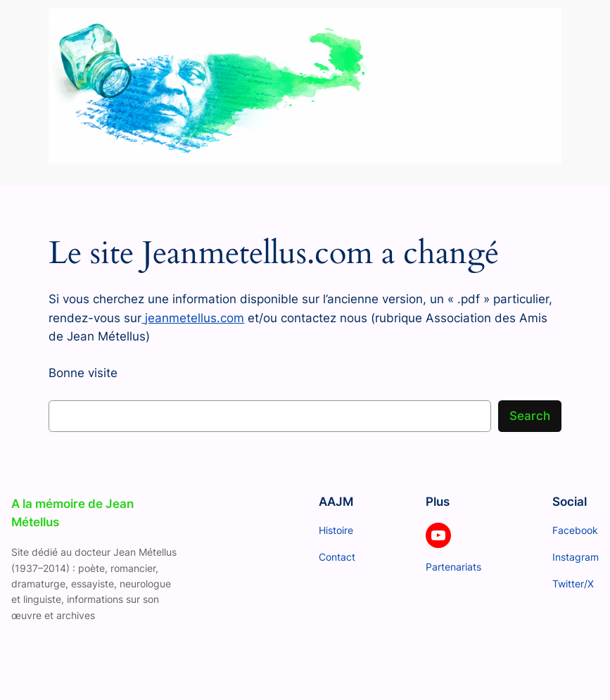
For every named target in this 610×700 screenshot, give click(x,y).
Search (530, 416)
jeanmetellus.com (193, 318)
